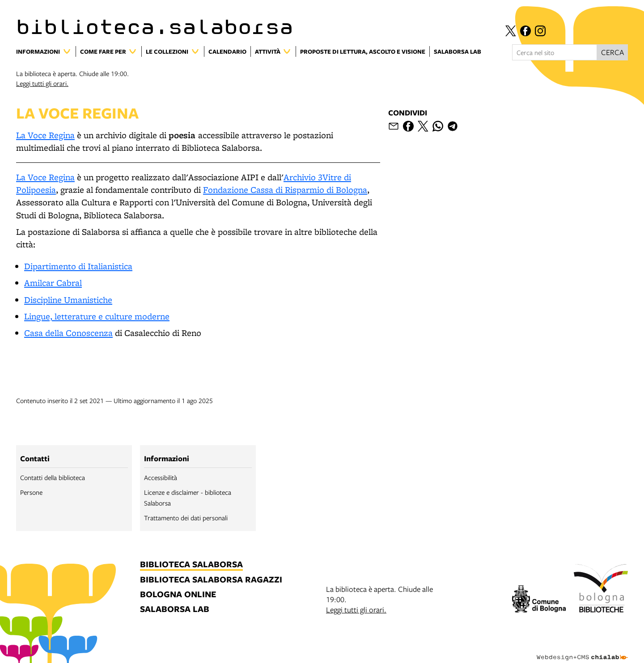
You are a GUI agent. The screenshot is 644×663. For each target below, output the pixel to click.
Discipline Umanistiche (68, 300)
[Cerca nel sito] (555, 52)
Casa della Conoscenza (68, 333)
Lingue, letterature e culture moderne (97, 316)
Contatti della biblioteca (53, 477)
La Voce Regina (45, 135)
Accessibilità (161, 477)
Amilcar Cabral (53, 283)
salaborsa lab (175, 610)
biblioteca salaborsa (191, 565)
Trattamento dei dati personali (186, 518)
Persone (31, 492)
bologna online (178, 595)
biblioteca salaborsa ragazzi (211, 580)
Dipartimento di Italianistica (78, 266)
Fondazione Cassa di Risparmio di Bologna (285, 190)
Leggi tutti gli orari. (42, 83)
